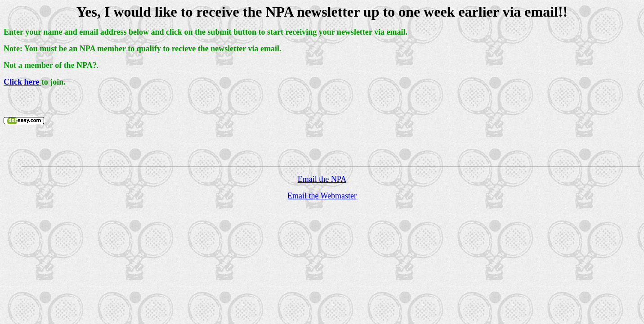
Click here (22, 82)
